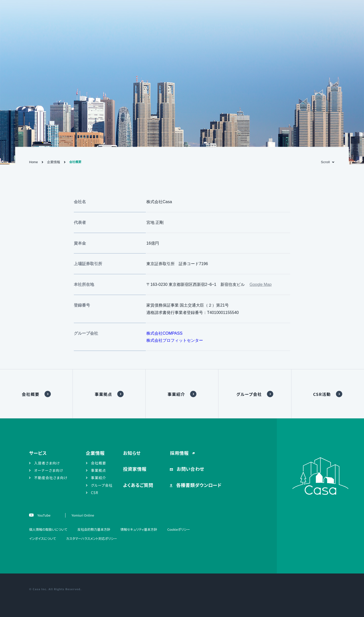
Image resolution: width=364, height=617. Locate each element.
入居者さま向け (47, 463)
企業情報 (54, 162)
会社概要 (31, 394)
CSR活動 (322, 394)
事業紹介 (176, 394)
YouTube (44, 515)
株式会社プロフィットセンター (175, 340)
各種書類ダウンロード (198, 485)
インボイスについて (43, 538)
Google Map (260, 284)
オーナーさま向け (49, 470)
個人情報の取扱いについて (48, 529)
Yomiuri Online (83, 515)
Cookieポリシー (179, 529)
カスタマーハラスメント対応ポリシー (92, 538)
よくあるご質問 (138, 485)
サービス (38, 453)
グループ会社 (249, 394)
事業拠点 (103, 394)
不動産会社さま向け (51, 478)
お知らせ (132, 453)
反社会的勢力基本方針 (94, 529)
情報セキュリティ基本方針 (139, 529)
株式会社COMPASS (164, 333)
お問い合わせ (190, 469)
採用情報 (180, 453)
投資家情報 (135, 469)
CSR (95, 493)
